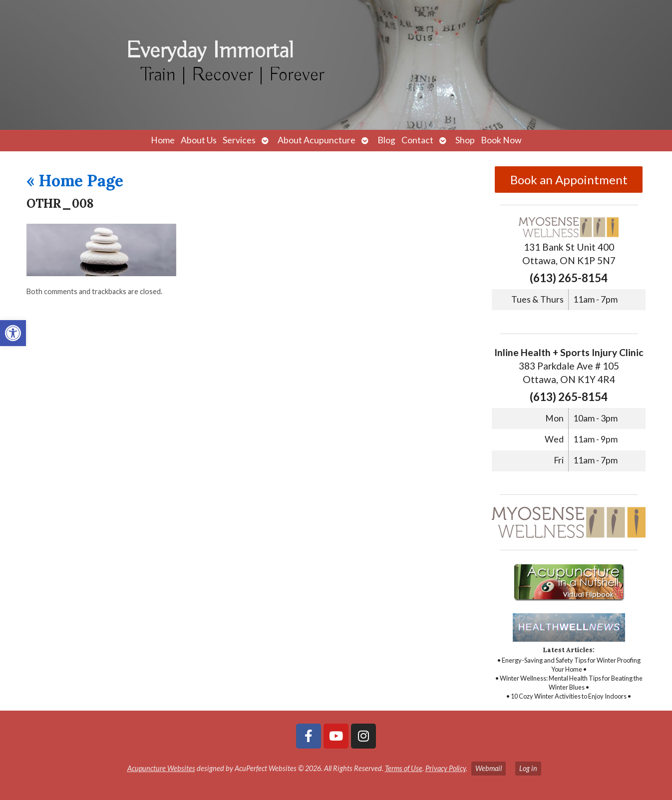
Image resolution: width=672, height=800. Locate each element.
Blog (386, 140)
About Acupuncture (317, 140)
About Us (199, 140)
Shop (465, 140)
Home (163, 140)
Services (239, 140)
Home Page (75, 181)
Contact (417, 140)
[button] (13, 333)
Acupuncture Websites (161, 768)
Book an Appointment (569, 180)
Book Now (501, 140)
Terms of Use (404, 768)
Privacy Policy (446, 768)
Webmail (489, 768)
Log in (528, 768)
